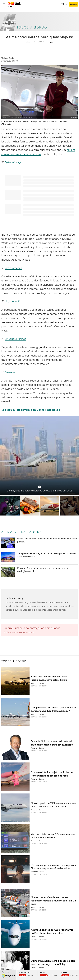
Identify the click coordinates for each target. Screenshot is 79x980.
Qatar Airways (13, 162)
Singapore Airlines (15, 339)
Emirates (10, 372)
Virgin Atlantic (13, 301)
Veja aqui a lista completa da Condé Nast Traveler (31, 410)
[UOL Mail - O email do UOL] (62, 4)
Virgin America (13, 268)
